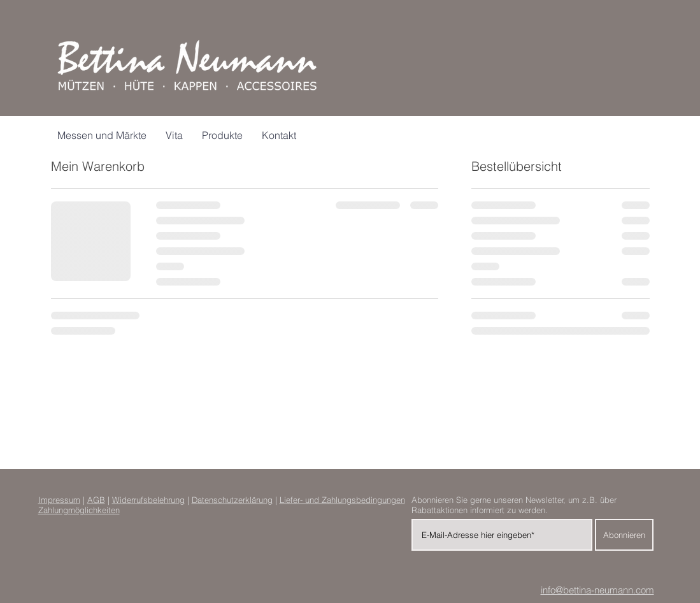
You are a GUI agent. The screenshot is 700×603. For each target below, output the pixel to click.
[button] (222, 135)
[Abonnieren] (624, 535)
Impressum (59, 500)
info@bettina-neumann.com (597, 590)
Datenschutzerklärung (232, 500)
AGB (96, 500)
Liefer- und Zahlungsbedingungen (342, 500)
